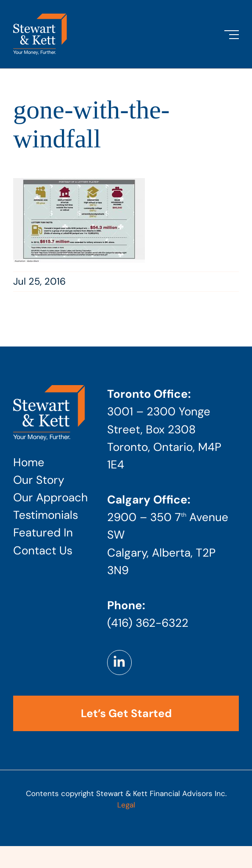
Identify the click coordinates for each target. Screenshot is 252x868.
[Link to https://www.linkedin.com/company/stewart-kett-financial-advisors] (119, 662)
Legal (126, 805)
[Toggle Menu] (232, 35)
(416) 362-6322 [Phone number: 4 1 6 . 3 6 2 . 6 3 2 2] (148, 623)
